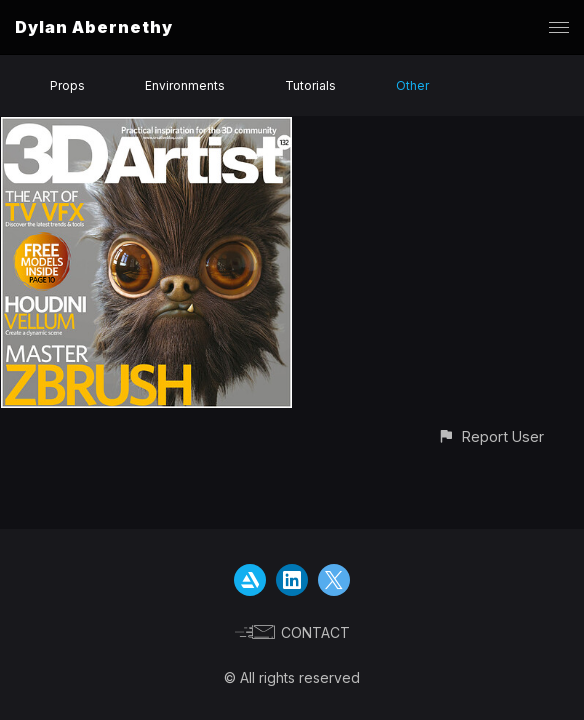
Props (67, 85)
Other (412, 85)
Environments (185, 85)
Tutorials (310, 85)
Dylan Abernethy (94, 27)
